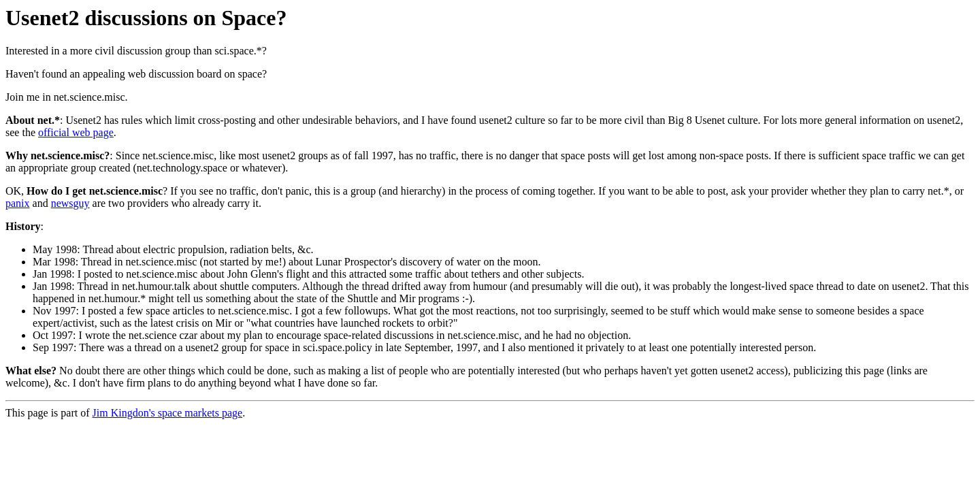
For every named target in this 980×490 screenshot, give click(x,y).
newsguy (70, 203)
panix (18, 203)
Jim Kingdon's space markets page (168, 413)
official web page (76, 132)
